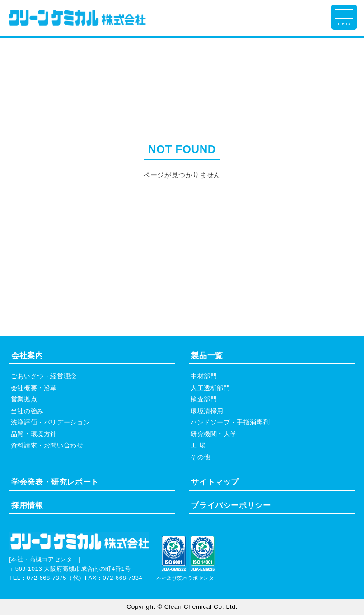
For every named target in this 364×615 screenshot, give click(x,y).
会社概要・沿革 (34, 388)
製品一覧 (207, 356)
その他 (201, 457)
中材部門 (204, 376)
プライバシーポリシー (231, 506)
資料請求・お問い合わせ (47, 445)
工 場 (198, 445)
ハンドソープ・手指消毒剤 (230, 422)
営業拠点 (24, 399)
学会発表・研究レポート (55, 482)
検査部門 (204, 399)
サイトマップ (215, 482)
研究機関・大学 (214, 434)
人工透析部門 (210, 388)
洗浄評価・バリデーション (50, 422)
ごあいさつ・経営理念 (44, 376)
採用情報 (27, 506)
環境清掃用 (207, 411)
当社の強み (27, 411)
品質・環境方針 (34, 434)
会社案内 (27, 356)
